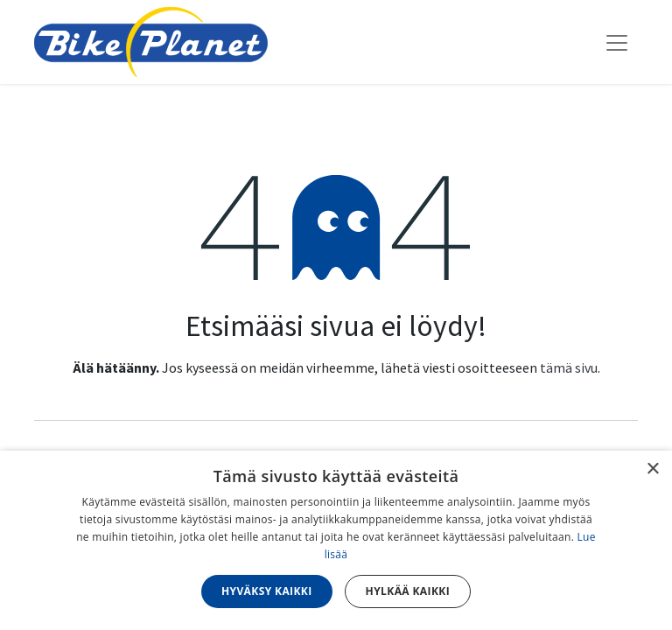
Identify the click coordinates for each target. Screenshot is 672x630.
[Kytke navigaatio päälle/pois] (617, 42)
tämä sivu (569, 367)
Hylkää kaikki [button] (408, 591)
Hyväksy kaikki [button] (267, 591)
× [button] (652, 469)
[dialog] (336, 540)
